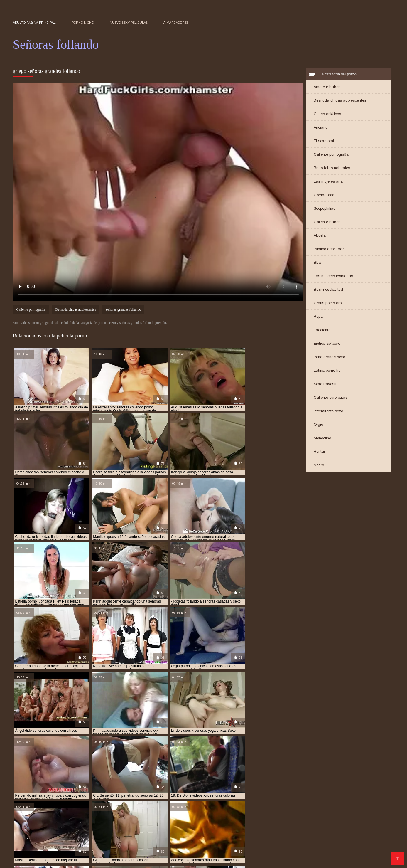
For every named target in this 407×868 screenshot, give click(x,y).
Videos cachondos (92, 850)
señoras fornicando (305, 812)
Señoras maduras (230, 831)
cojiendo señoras (147, 792)
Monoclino (322, 439)
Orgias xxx (156, 850)
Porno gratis (112, 822)
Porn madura (128, 850)
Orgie (318, 425)
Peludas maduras (311, 850)
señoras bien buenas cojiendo (197, 795)
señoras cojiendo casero (187, 799)
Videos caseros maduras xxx (232, 841)
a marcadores (176, 23)
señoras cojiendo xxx (32, 805)
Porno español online (173, 827)
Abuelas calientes (330, 831)
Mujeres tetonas (53, 850)
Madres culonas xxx (228, 850)
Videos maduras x (50, 831)
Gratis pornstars (328, 303)
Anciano (321, 128)
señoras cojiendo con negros (98, 802)
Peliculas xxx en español (268, 836)
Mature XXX (264, 831)
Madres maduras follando (193, 860)
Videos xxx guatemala (126, 836)
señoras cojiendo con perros (156, 802)
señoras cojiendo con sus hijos (215, 802)
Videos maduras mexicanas (181, 836)
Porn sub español (130, 827)
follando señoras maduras (334, 792)
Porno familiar (150, 841)
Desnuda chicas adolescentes (340, 101)
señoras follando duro (216, 812)
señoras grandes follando (123, 310)
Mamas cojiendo (188, 850)
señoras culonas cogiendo (126, 805)
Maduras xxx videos (75, 822)
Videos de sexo (68, 855)
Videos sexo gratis (271, 850)
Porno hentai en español (152, 822)
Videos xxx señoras (34, 860)
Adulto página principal (34, 23)
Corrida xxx (324, 195)
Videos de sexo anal (92, 831)
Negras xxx (337, 855)
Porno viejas (226, 836)
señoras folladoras (107, 812)
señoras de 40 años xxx (334, 805)
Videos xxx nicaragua (354, 850)
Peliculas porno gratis (35, 836)
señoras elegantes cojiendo (325, 808)
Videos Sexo (129, 831)
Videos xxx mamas (33, 822)
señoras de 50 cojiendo (64, 808)
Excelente (322, 330)
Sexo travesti (325, 385)
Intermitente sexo (328, 412)
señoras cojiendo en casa (316, 802)
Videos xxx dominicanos (295, 846)
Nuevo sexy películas (129, 23)
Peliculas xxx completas (312, 827)
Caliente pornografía (331, 155)
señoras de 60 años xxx (275, 808)
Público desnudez (329, 249)
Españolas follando (217, 827)
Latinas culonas (29, 827)
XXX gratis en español (311, 822)
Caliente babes (327, 222)
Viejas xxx (233, 860)
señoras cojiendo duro (268, 802)
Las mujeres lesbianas (333, 276)
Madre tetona (119, 841)
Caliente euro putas (331, 398)
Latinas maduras (249, 846)
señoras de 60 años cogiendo (114, 808)
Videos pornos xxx (371, 855)
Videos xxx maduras (78, 860)
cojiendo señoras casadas (191, 792)
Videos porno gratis (80, 836)
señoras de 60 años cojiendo (169, 808)
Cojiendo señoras (191, 831)
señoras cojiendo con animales (294, 799)
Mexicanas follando (344, 846)
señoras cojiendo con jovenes (40, 802)
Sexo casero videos (285, 841)
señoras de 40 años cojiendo (284, 805)
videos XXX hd (87, 841)
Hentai (319, 452)
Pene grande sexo (329, 358)
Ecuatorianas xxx (31, 846)
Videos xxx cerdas (302, 855)
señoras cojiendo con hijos (351, 799)
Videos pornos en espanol (222, 855)
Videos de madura (364, 841)
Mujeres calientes (173, 846)
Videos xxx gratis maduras (41, 841)
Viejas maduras (183, 841)
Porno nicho (83, 23)
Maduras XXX (101, 855)
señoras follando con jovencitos (160, 812)
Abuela (320, 236)
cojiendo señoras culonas (242, 792)
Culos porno (338, 836)
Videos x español (212, 846)
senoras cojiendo (145, 799)
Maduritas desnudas (72, 846)
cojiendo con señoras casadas (100, 792)
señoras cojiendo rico (364, 802)
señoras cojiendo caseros (238, 799)
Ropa (318, 317)
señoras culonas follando (230, 805)
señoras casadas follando (36, 799)
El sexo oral (324, 141)
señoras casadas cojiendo (356, 795)
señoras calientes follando (303, 795)
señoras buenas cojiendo (251, 795)
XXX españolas (134, 855)
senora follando (151, 795)
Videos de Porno (371, 836)
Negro (319, 466)
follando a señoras (288, 792)
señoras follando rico (262, 812)
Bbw (318, 263)
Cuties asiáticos (327, 114)
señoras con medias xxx (77, 805)
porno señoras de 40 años (74, 795)
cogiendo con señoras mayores (41, 792)
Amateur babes (327, 87)
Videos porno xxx (120, 860)
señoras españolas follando (60, 812)
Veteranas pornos (369, 831)
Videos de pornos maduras (124, 846)
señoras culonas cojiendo (178, 805)
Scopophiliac (325, 209)
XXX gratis (191, 822)
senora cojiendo (116, 795)
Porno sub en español (263, 822)
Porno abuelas (294, 831)
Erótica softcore (327, 344)
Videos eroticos (221, 822)
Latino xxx (152, 860)
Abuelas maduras (31, 855)
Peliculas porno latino (262, 827)
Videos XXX (157, 831)
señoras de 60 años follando (224, 808)
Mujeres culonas (325, 841)
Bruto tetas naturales (332, 168)
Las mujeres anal (329, 182)
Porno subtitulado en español (78, 827)
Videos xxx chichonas (359, 822)
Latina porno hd (327, 371)
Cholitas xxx (310, 836)
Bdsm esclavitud (328, 290)
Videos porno (353, 827)
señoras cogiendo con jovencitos (94, 799)
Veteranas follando (172, 855)
